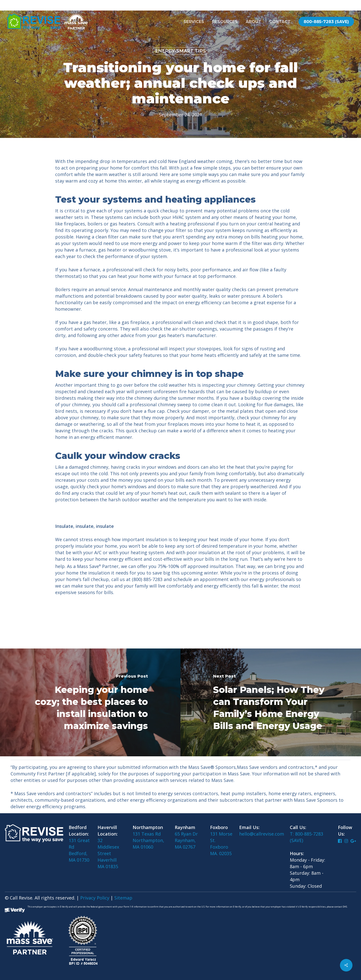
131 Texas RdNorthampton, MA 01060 (148, 840)
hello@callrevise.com (262, 834)
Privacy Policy (95, 898)
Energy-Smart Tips (180, 52)
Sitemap (123, 898)
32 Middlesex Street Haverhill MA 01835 (108, 853)
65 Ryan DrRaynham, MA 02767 (186, 840)
